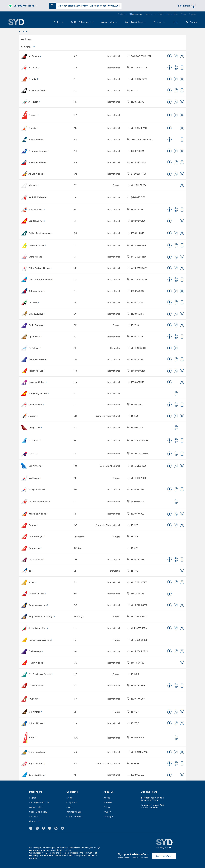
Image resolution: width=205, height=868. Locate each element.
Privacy (107, 812)
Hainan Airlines (37, 371)
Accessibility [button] (136, 14)
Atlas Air (34, 185)
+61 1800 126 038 (138, 454)
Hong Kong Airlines (39, 393)
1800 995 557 (136, 775)
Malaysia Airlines (38, 489)
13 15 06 (133, 674)
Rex (31, 571)
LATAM (33, 454)
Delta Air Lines (37, 291)
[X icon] (37, 829)
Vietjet (33, 738)
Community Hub (74, 816)
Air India (33, 79)
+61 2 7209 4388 (137, 605)
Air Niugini (34, 102)
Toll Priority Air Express (41, 674)
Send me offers (164, 856)
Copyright (109, 816)
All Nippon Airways (39, 151)
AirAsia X (34, 115)
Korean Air (35, 440)
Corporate (193, 14)
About (107, 798)
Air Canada (35, 56)
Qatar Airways (37, 559)
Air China (34, 67)
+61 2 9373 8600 (137, 268)
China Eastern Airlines (40, 268)
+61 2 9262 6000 (137, 440)
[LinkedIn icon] (56, 829)
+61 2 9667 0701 (137, 478)
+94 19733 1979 (137, 628)
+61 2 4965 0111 (137, 348)
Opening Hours (149, 792)
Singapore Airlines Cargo (42, 616)
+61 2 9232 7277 (137, 67)
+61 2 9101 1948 (137, 162)
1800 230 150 (136, 336)
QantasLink (35, 548)
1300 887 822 (136, 514)
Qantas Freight (37, 536)
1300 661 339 (136, 382)
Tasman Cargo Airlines (40, 640)
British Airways (37, 209)
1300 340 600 (136, 559)
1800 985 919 (136, 489)
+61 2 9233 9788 (137, 279)
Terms (107, 807)
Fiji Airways (35, 336)
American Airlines (38, 162)
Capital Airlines (37, 221)
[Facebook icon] (31, 829)
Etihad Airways (37, 314)
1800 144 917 (136, 291)
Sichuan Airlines (37, 594)
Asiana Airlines (37, 174)
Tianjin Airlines (37, 663)
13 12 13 (133, 536)
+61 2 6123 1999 (137, 466)
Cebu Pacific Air (37, 245)
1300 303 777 (136, 302)
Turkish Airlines (37, 686)
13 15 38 (133, 416)
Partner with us (172, 14)
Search (191, 22)
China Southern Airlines (41, 279)
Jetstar (33, 416)
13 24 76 (133, 90)
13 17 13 (133, 571)
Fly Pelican (35, 348)
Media (161, 14)
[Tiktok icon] (50, 829)
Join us (183, 14)
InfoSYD (108, 802)
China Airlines (36, 257)
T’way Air (34, 699)
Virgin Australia (37, 763)
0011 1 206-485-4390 (140, 139)
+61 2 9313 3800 (137, 616)
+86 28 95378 (136, 594)
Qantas (33, 525)
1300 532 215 (135, 314)
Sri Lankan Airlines (38, 628)
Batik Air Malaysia (38, 197)
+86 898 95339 (136, 371)
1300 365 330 (136, 359)
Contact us (122, 14)
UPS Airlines (35, 712)
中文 (175, 22)
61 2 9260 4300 (137, 174)
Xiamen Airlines (37, 775)
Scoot (32, 582)
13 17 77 (133, 723)
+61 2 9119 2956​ (137, 245)
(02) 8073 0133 (136, 197)
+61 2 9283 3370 (137, 79)
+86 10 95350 (136, 663)
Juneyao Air (35, 427)
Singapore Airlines (38, 605)
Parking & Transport (82, 22)
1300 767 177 (136, 209)
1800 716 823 (135, 151)
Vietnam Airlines (38, 752)
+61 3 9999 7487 (137, 582)
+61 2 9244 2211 (137, 128)
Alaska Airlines (37, 139)
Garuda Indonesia (38, 359)
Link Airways (36, 466)
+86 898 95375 (136, 221)
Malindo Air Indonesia (40, 502)
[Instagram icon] (43, 829)
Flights (59, 22)
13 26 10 (133, 325)
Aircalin (33, 128)
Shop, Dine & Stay (135, 22)
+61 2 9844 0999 (137, 651)
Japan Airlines (36, 405)
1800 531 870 (136, 405)
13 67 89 (133, 763)
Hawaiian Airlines (38, 382)
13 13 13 (133, 525)
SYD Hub (34, 816)
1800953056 (135, 427)
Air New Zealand (38, 90)
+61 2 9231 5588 (137, 257)
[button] (149, 14)
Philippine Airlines (38, 514)
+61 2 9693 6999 (137, 640)
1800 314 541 (135, 233)
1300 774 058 (136, 699)
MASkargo (35, 478)
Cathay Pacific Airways (41, 233)
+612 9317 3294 (137, 185)
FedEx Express (37, 325)
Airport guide (109, 22)
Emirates (34, 302)
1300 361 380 (136, 102)
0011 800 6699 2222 (139, 56)
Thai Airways (36, 651)
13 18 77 (133, 712)
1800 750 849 (136, 686)
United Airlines (37, 723)
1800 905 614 (136, 738)
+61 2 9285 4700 (137, 752)
